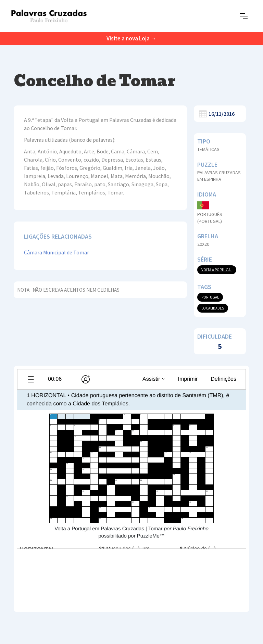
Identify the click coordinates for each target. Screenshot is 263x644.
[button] (244, 16)
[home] (49, 16)
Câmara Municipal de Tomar (57, 252)
